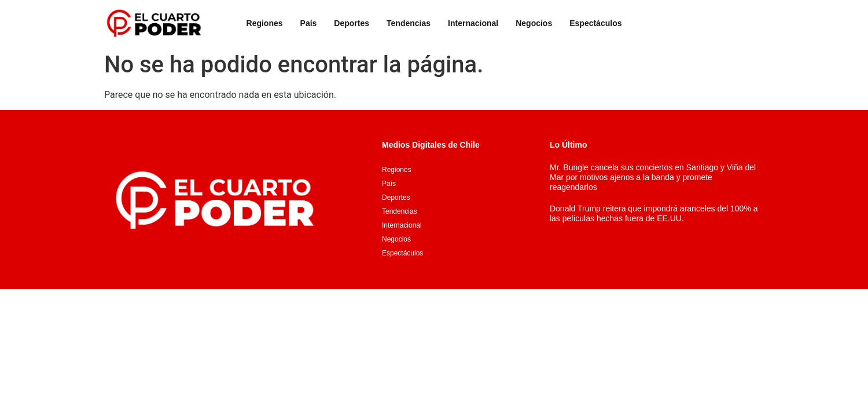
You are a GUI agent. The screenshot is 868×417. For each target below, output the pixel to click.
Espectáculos (595, 23)
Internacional (473, 23)
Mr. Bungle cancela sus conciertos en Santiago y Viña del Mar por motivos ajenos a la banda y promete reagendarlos (653, 177)
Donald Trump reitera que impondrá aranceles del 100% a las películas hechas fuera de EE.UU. (654, 213)
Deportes (352, 23)
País (309, 23)
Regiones (265, 23)
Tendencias (409, 23)
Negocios (534, 23)
